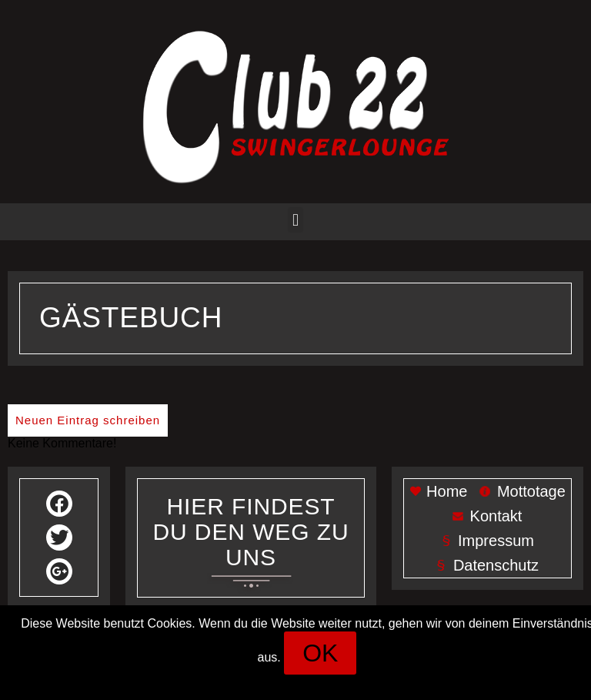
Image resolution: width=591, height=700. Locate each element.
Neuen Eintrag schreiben (88, 420)
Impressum (265, 681)
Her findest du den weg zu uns (251, 532)
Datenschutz (345, 681)
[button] (295, 220)
